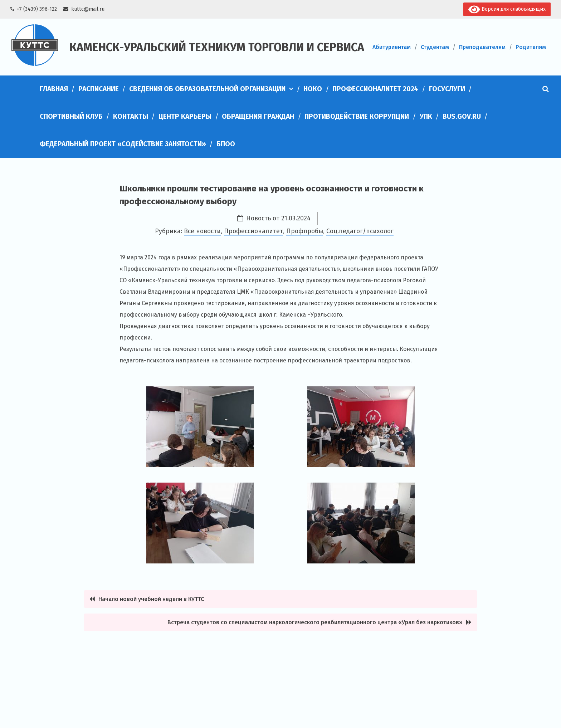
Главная (54, 89)
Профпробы (305, 231)
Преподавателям (482, 47)
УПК (426, 116)
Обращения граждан (258, 116)
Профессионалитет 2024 (375, 89)
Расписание (99, 89)
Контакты (131, 116)
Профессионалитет (253, 231)
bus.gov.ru (462, 116)
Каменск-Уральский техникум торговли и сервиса (217, 47)
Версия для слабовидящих (507, 9)
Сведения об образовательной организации (207, 89)
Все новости (202, 231)
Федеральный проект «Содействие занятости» (123, 144)
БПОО (226, 144)
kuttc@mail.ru (88, 9)
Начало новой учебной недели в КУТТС (151, 599)
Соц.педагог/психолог (360, 231)
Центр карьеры (185, 116)
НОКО (313, 89)
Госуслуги (447, 89)
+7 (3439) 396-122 (37, 9)
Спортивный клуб (71, 116)
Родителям (531, 47)
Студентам (435, 47)
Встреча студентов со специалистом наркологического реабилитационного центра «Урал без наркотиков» (315, 622)
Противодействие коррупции (357, 116)
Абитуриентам (392, 47)
